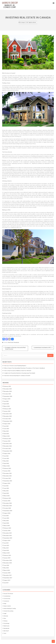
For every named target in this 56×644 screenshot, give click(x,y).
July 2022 (6, 456)
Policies (6, 621)
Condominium (7, 596)
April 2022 (6, 463)
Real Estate (11, 342)
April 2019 (6, 550)
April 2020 (6, 523)
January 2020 (7, 531)
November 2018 (8, 563)
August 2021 (7, 483)
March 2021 (7, 496)
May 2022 (6, 461)
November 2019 (8, 535)
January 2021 (7, 501)
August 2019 (7, 540)
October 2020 (7, 508)
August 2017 (7, 580)
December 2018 (8, 560)
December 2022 (8, 444)
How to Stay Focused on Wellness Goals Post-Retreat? (18, 371)
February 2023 (7, 439)
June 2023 (6, 429)
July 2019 (6, 543)
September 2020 (8, 511)
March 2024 (7, 406)
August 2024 (7, 399)
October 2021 (7, 478)
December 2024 (8, 389)
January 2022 (7, 471)
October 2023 (7, 419)
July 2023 (6, 426)
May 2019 (6, 548)
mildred (34, 22)
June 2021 (6, 488)
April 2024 (6, 404)
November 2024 (8, 391)
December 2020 (8, 503)
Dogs (5, 603)
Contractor (6, 601)
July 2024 (6, 401)
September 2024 (8, 396)
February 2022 (7, 468)
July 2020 (6, 516)
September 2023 (8, 421)
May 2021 (6, 491)
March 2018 (7, 570)
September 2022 (8, 451)
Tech (5, 633)
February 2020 (7, 528)
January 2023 (7, 441)
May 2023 (6, 431)
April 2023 (6, 434)
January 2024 (7, 411)
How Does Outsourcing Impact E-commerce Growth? (17, 376)
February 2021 (7, 498)
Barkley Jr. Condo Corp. (10, 6)
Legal (5, 613)
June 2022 (6, 458)
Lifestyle (6, 616)
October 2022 (7, 448)
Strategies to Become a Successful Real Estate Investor (15, 348)
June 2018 (6, 565)
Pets (5, 618)
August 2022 (7, 453)
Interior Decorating (8, 611)
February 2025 (7, 386)
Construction (7, 598)
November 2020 (8, 506)
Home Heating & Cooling (10, 608)
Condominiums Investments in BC (42, 347)
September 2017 (8, 578)
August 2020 (7, 513)
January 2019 (7, 558)
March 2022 (7, 466)
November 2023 (8, 416)
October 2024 (7, 394)
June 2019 (6, 545)
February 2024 (7, 409)
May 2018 (6, 568)
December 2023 (8, 414)
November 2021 (8, 476)
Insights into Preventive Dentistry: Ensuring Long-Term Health (20, 373)
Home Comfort (7, 606)
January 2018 (7, 573)
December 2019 (8, 533)
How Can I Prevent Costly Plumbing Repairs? (15, 366)
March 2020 (7, 526)
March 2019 (7, 553)
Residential (16, 342)
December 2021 (8, 473)
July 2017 (6, 583)
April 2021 (6, 493)
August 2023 (7, 424)
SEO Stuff (6, 631)
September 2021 (8, 481)
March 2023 (7, 436)
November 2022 (8, 446)
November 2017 (8, 575)
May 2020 (6, 521)
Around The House (8, 594)
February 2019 (7, 555)
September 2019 (8, 538)
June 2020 (6, 518)
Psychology (7, 623)
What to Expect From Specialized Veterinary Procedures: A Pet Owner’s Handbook (24, 368)
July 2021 (6, 486)
